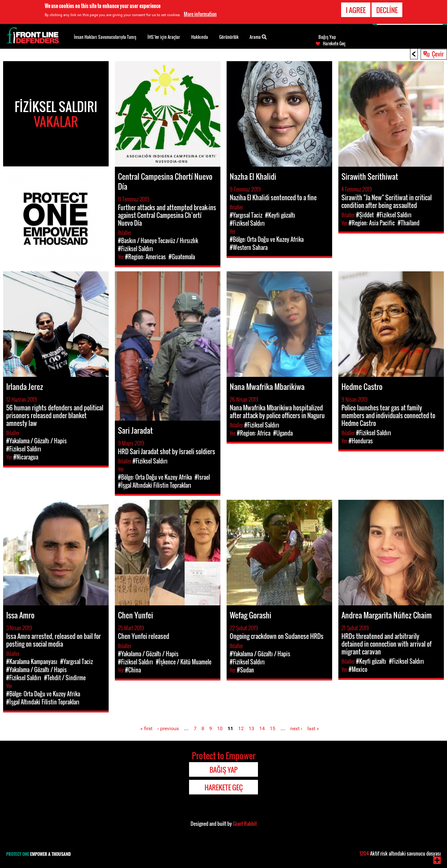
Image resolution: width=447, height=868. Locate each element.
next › (296, 728)
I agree (356, 10)
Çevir (438, 54)
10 (220, 728)
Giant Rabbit (245, 824)
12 (241, 728)
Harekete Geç (334, 43)
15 (273, 728)
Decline (387, 10)
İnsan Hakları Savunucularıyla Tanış (105, 37)
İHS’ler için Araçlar (164, 37)
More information (200, 14)
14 (262, 728)
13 (251, 728)
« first (146, 728)
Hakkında (200, 37)
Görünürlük (229, 37)
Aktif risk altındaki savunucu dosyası (400, 853)
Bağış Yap (327, 37)
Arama (258, 36)
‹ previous (168, 728)
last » (313, 728)
